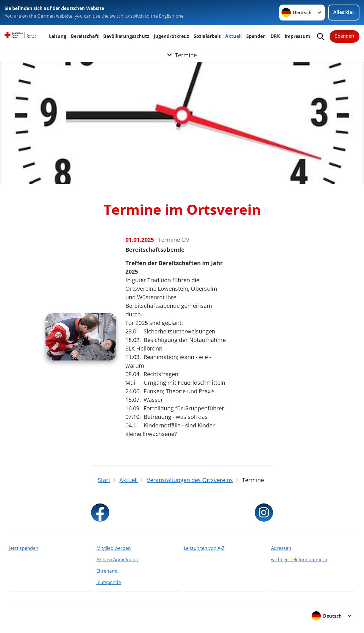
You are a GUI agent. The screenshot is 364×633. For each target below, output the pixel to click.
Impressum (297, 36)
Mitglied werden (114, 548)
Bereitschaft (85, 36)
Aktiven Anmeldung (117, 560)
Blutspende (109, 582)
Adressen (281, 548)
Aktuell (233, 36)
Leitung (58, 36)
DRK (275, 36)
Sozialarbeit (207, 36)
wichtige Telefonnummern (299, 560)
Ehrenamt (107, 571)
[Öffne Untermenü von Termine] (182, 55)
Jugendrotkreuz (171, 36)
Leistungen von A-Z (204, 548)
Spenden (256, 36)
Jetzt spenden (24, 548)
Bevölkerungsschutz (126, 36)
